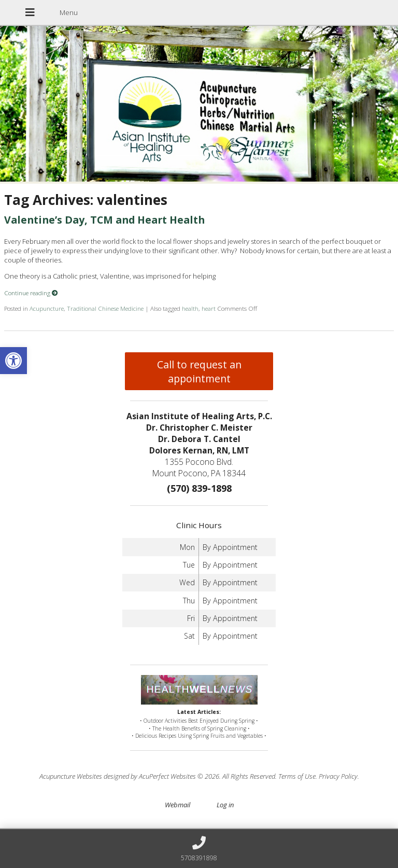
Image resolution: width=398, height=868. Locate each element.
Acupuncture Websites (71, 776)
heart (209, 308)
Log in (225, 805)
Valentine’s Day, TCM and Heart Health (104, 220)
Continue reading (31, 293)
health (190, 308)
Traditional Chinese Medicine (105, 308)
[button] (13, 361)
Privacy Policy (338, 776)
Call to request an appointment (199, 371)
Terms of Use (297, 776)
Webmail (177, 805)
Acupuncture (47, 308)
